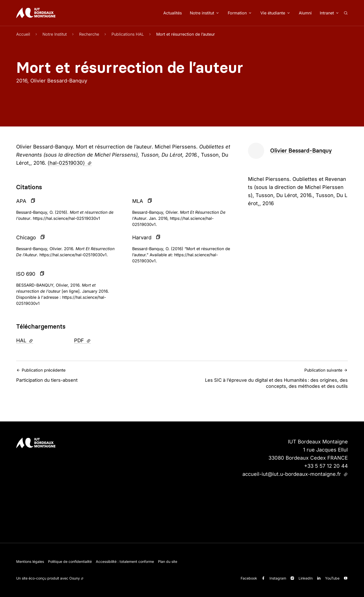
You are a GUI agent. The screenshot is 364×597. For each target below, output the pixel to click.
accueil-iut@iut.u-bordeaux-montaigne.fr (295, 474)
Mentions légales (30, 561)
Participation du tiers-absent (98, 375)
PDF (95, 340)
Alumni (305, 13)
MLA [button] (138, 201)
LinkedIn (306, 578)
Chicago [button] (26, 238)
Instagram (278, 578)
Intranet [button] (327, 13)
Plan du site (168, 561)
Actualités (173, 13)
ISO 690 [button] (26, 274)
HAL (37, 340)
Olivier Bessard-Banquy (301, 151)
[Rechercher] (346, 13)
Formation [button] (237, 13)
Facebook (249, 578)
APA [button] (21, 201)
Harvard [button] (142, 238)
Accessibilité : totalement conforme (125, 561)
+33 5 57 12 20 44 (326, 466)
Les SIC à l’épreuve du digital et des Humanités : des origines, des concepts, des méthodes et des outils (266, 378)
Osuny (75, 578)
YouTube (332, 578)
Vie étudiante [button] (273, 13)
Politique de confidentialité (70, 561)
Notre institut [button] (202, 13)
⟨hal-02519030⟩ (70, 163)
